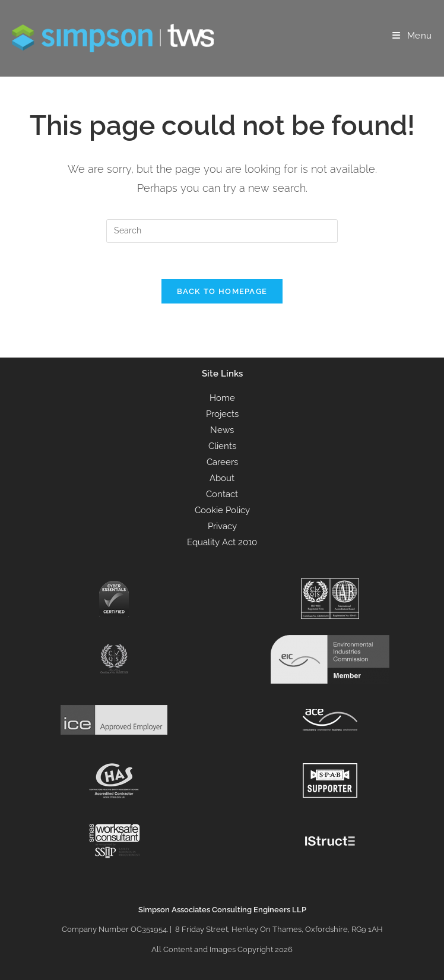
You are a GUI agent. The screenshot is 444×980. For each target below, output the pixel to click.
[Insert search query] (222, 231)
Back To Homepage (222, 291)
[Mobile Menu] (412, 36)
